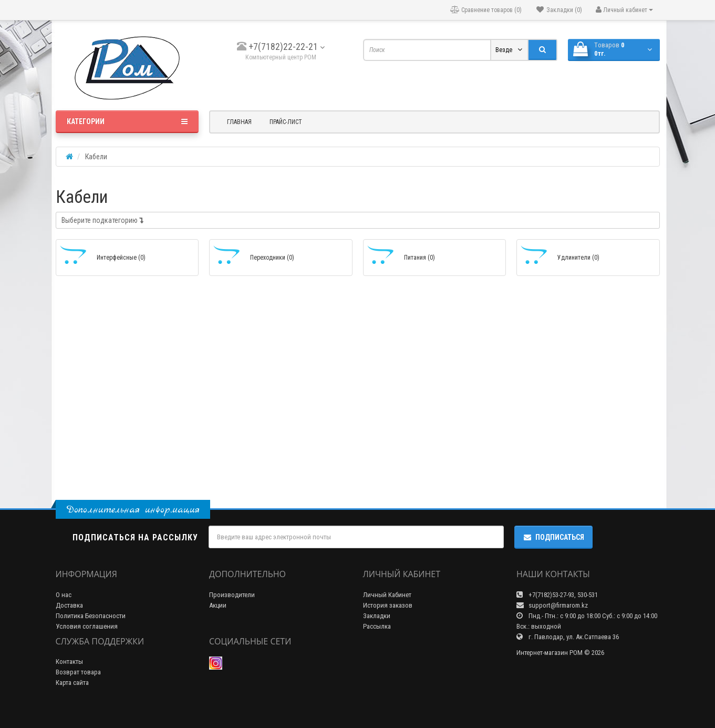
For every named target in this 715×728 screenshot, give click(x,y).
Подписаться (553, 537)
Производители (232, 595)
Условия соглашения (87, 626)
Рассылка (377, 626)
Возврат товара (78, 672)
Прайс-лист (286, 122)
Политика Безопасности (91, 616)
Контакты (69, 662)
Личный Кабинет (387, 595)
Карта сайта (72, 683)
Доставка (69, 605)
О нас (64, 595)
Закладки (377, 616)
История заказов (388, 605)
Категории (127, 121)
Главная (239, 122)
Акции (218, 605)
